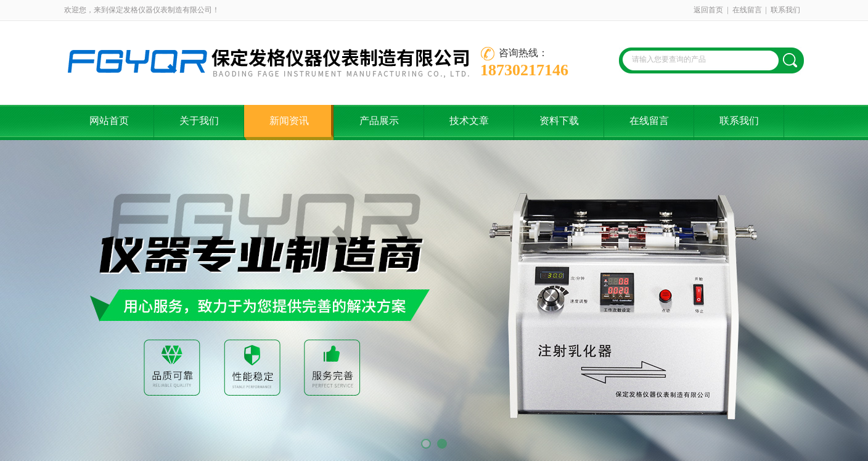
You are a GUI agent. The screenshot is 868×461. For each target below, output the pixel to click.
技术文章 (469, 121)
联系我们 (785, 10)
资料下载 (559, 121)
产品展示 (379, 121)
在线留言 (747, 10)
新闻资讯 (289, 121)
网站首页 (109, 121)
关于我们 (199, 121)
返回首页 (708, 10)
